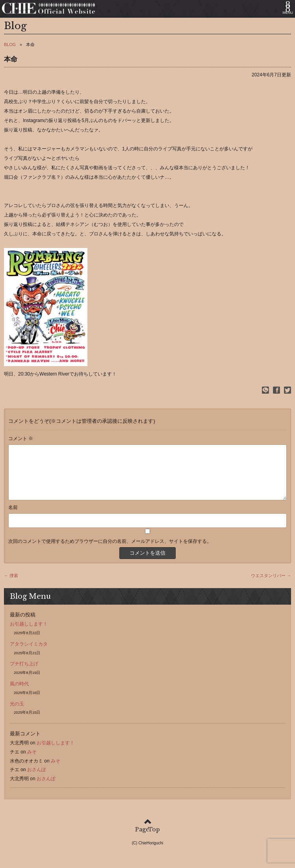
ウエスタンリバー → (271, 585)
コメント (21, 439)
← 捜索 (11, 585)
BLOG (10, 44)
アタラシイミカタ (29, 653)
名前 (13, 517)
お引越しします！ (29, 633)
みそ (32, 761)
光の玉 (17, 713)
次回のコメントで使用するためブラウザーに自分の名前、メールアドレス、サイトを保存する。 (110, 551)
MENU (288, 13)
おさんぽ (37, 779)
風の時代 (19, 693)
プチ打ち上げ (24, 673)
